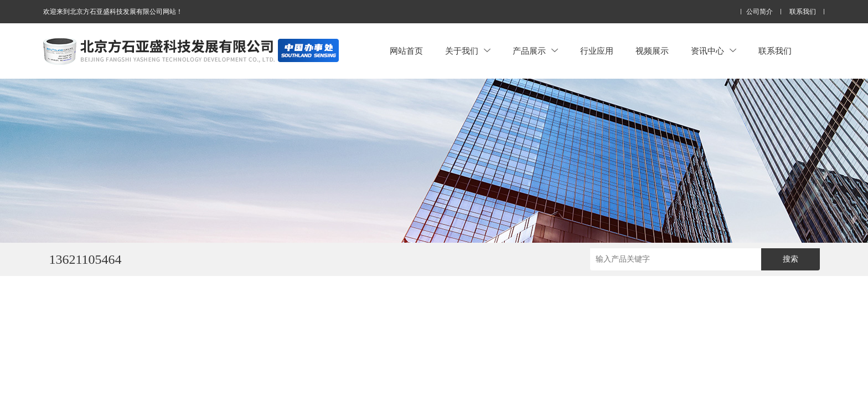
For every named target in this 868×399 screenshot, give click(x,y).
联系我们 (803, 12)
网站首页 (406, 51)
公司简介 (759, 12)
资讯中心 (714, 51)
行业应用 (597, 51)
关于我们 (468, 51)
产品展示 (535, 51)
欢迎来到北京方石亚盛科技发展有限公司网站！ (113, 12)
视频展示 (652, 51)
